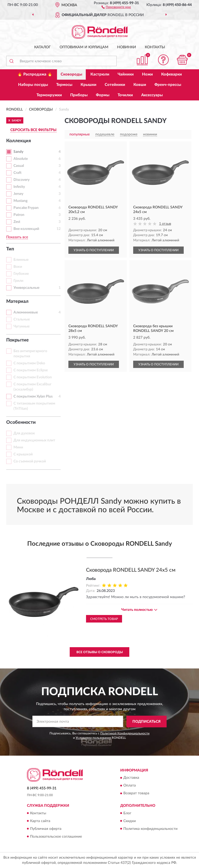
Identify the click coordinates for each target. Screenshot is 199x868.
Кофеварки (172, 74)
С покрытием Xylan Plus (33, 397)
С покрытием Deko (29, 363)
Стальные (22, 319)
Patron (19, 215)
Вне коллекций (26, 229)
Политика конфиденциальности (150, 829)
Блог (127, 813)
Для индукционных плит (34, 440)
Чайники (126, 74)
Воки (18, 267)
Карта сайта (40, 821)
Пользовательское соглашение (56, 837)
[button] (116, 7)
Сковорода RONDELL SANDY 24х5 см (131, 570)
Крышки (88, 85)
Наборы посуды (33, 85)
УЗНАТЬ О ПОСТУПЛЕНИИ (94, 250)
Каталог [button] (42, 47)
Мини (18, 447)
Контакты (155, 47)
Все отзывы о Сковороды (100, 652)
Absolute (21, 159)
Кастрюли (100, 74)
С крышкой (23, 454)
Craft (17, 173)
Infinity (19, 187)
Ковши (140, 85)
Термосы (64, 85)
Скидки (130, 821)
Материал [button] (17, 302)
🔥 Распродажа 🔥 (35, 74)
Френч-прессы (168, 85)
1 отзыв (165, 224)
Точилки (125, 95)
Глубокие (21, 274)
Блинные (21, 260)
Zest (17, 222)
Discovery (22, 180)
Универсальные (26, 288)
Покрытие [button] (17, 340)
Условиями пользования (93, 738)
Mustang (20, 201)
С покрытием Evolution (33, 377)
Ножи (147, 74)
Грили (18, 281)
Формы (103, 95)
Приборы (79, 95)
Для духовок (24, 433)
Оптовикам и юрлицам (84, 47)
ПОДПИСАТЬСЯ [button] (147, 722)
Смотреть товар (104, 619)
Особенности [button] (21, 422)
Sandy (18, 152)
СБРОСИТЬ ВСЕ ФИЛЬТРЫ (33, 130)
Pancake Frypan (26, 208)
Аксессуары (152, 95)
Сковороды (71, 74)
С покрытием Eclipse (31, 370)
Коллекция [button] (19, 141)
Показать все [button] (17, 237)
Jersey (18, 194)
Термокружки (49, 95)
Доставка (131, 778)
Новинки (127, 47)
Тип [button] (10, 249)
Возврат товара (136, 794)
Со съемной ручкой (30, 461)
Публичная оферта (46, 829)
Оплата (130, 786)
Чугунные (22, 326)
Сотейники (115, 85)
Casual (19, 166)
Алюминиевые (26, 312)
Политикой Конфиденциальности (125, 733)
